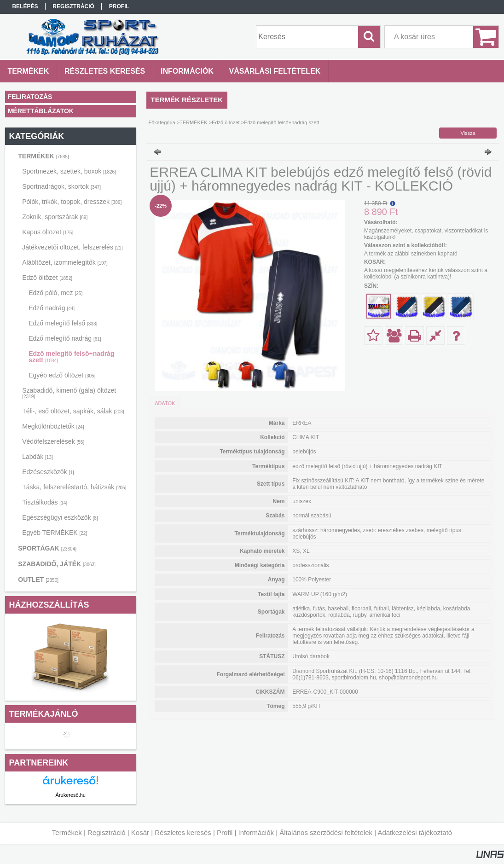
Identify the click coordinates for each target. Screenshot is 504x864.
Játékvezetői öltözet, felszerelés (72, 247)
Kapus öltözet (48, 232)
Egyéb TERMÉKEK (55, 533)
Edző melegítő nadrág (65, 338)
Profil (225, 832)
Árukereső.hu (71, 795)
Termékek (67, 832)
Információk (256, 832)
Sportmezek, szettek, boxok (69, 171)
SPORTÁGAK (47, 548)
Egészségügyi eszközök (60, 517)
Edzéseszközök (48, 472)
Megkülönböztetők (53, 426)
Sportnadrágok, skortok (61, 186)
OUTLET (38, 580)
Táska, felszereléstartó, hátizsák (74, 487)
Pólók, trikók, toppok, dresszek (72, 202)
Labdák (38, 457)
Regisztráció (107, 832)
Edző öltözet (47, 278)
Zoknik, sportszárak (55, 217)
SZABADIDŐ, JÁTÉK (57, 564)
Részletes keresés (183, 832)
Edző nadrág (52, 308)
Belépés (25, 6)
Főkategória (162, 122)
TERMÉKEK (43, 156)
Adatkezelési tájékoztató (415, 832)
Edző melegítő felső (63, 323)
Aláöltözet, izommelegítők (65, 262)
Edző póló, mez (55, 293)
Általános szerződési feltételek (326, 832)
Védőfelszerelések (53, 441)
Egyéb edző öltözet (62, 375)
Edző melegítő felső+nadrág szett (71, 357)
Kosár (140, 832)
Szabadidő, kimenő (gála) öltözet (69, 393)
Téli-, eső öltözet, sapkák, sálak (73, 411)
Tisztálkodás (45, 502)
